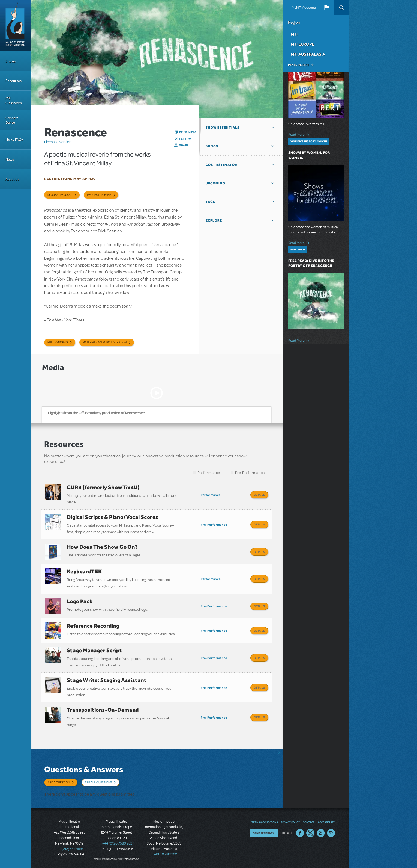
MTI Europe (302, 44)
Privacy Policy (290, 822)
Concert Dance (12, 120)
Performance (209, 473)
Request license (99, 195)
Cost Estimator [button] (221, 165)
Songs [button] (212, 146)
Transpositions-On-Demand (103, 710)
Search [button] (341, 8)
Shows (10, 61)
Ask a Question (59, 782)
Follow (185, 139)
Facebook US (300, 833)
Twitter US (310, 833)
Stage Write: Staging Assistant (107, 680)
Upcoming (215, 183)
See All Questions (98, 782)
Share (184, 145)
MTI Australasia (308, 54)
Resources (13, 81)
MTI (294, 34)
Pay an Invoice (298, 65)
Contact (309, 822)
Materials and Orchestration (105, 342)
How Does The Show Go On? (102, 547)
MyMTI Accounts (304, 8)
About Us (12, 179)
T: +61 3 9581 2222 (164, 854)
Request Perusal (60, 195)
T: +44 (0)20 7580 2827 (117, 843)
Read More (300, 134)
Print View (187, 132)
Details (259, 495)
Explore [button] (214, 220)
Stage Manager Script (94, 650)
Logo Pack (80, 601)
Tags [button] (210, 202)
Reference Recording (93, 626)
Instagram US (331, 833)
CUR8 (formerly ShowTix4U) (103, 487)
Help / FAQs (14, 140)
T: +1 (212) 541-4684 (69, 849)
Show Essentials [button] (223, 128)
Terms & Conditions (265, 822)
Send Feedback (264, 833)
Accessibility (326, 822)
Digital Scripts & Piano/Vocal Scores (112, 517)
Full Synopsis (58, 342)
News (10, 159)
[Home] (15, 26)
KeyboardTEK (84, 571)
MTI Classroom (14, 101)
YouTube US (321, 833)
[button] (326, 8)
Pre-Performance (250, 473)
